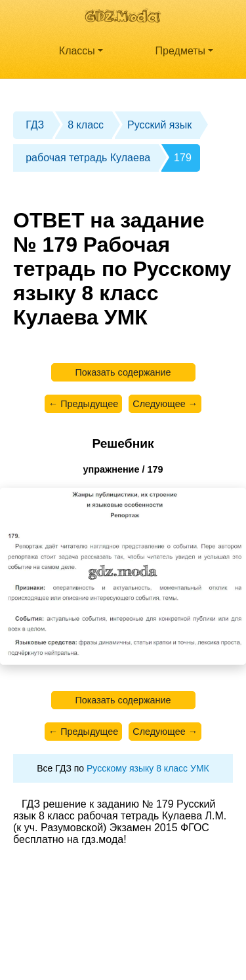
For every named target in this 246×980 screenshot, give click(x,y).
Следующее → (165, 404)
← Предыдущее (83, 404)
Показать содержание (123, 372)
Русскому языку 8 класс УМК (148, 768)
